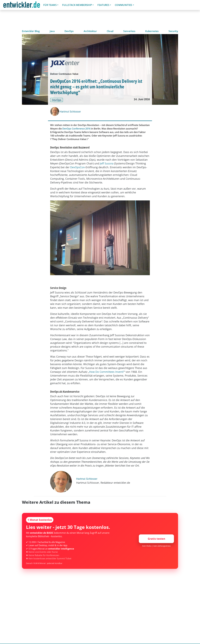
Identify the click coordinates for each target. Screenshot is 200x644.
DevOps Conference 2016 (76, 129)
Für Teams (50, 5)
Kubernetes (152, 31)
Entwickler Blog (31, 31)
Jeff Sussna (107, 163)
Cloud (110, 31)
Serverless (129, 31)
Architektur (90, 31)
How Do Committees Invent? (107, 372)
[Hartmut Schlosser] (55, 111)
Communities (124, 5)
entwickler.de (22, 5)
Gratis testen (156, 539)
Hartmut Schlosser (70, 112)
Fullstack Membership (77, 5)
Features (103, 5)
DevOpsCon (77, 167)
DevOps (69, 31)
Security (173, 31)
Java (52, 31)
